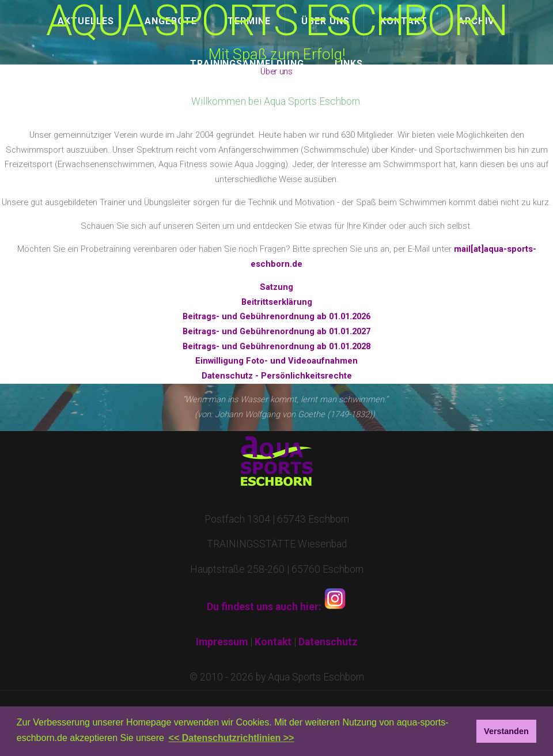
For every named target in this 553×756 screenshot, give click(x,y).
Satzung (276, 287)
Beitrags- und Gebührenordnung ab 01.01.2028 (276, 346)
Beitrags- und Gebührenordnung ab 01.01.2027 (276, 331)
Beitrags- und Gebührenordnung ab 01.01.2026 (276, 316)
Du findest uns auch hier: (277, 607)
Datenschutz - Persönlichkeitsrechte (277, 376)
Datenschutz (328, 642)
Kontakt (273, 642)
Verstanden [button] (506, 731)
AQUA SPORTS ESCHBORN (276, 21)
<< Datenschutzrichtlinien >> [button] (232, 738)
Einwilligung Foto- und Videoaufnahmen (276, 361)
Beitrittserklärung (277, 302)
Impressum (222, 642)
